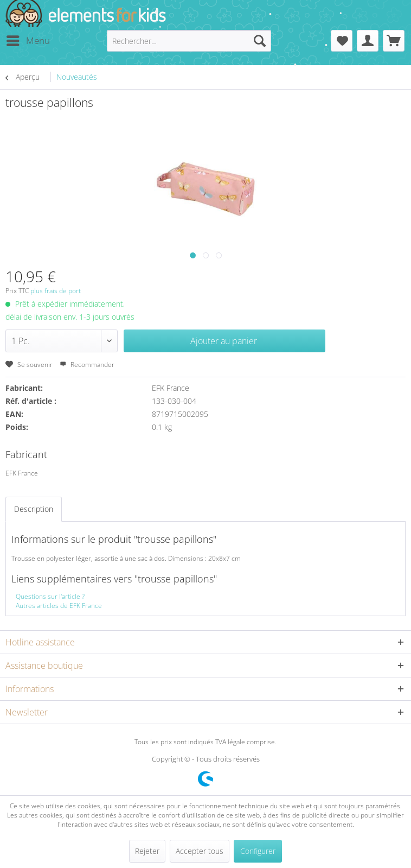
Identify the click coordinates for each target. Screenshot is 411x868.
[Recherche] (260, 41)
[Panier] (394, 41)
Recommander (87, 364)
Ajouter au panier (224, 341)
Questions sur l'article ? (50, 596)
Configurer (258, 851)
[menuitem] (28, 41)
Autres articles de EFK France (59, 606)
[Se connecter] (368, 41)
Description (34, 509)
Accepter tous (200, 851)
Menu (28, 39)
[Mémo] (342, 41)
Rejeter (147, 851)
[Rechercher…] (189, 41)
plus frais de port (56, 291)
